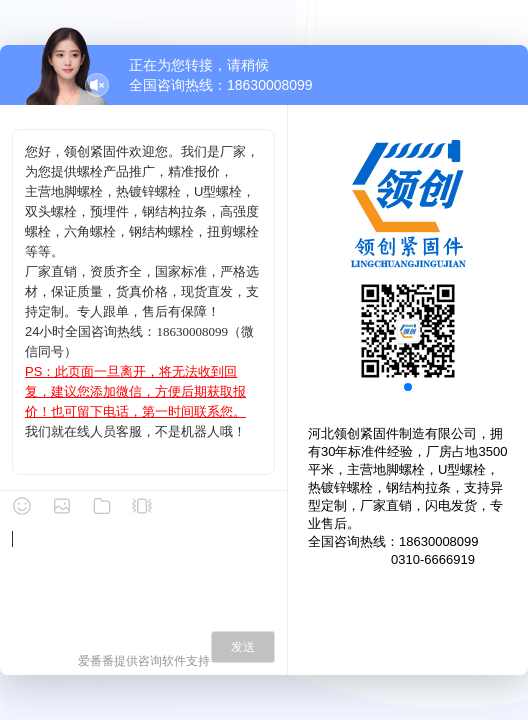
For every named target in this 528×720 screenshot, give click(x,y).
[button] (408, 387)
